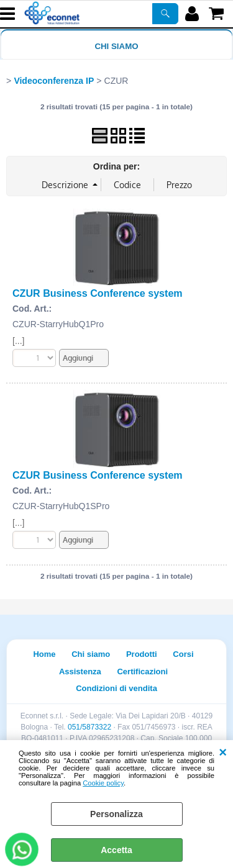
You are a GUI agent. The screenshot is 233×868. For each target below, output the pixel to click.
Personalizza (116, 814)
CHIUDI (223, 753)
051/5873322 (89, 727)
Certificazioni (142, 671)
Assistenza (80, 671)
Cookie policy (103, 783)
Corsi (183, 654)
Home (44, 654)
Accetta (116, 850)
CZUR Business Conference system (98, 293)
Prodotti (142, 654)
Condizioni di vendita (116, 688)
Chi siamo (116, 46)
